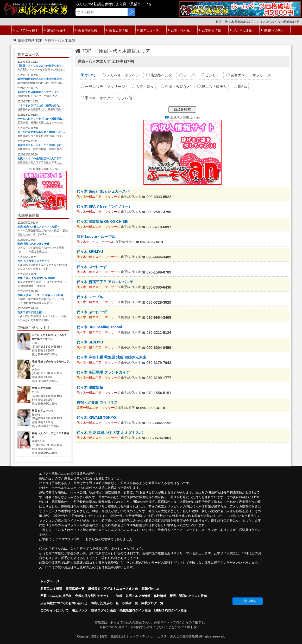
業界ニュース (148, 30)
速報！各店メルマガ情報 (133, 596)
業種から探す (55, 30)
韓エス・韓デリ (212, 87)
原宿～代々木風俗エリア (124, 51)
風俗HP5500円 (273, 30)
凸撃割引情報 (210, 30)
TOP (83, 51)
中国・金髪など (176, 87)
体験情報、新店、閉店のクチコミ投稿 (180, 596)
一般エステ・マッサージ (103, 87)
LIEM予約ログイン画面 (170, 610)
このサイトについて (54, 610)
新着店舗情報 (117, 30)
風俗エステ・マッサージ (248, 75)
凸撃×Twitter (150, 589)
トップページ (50, 581)
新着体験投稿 (86, 30)
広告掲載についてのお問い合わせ (64, 603)
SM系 (240, 87)
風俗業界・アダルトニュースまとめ (113, 589)
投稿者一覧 (130, 603)
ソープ (187, 75)
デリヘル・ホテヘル (121, 75)
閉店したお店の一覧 (105, 603)
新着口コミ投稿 (51, 589)
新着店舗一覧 (75, 589)
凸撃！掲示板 (179, 30)
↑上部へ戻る (248, 601)
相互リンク (80, 610)
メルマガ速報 (241, 30)
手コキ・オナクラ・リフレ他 (106, 98)
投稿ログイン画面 (104, 610)
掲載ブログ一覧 (152, 603)
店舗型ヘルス (159, 75)
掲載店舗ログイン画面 (135, 610)
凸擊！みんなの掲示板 (56, 596)
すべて (88, 75)
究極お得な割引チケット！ (94, 596)
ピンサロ (210, 75)
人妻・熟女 (143, 87)
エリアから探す (26, 30)
